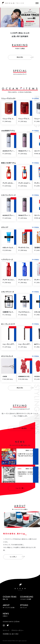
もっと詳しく (17, 557)
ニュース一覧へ (24, 488)
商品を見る (24, 57)
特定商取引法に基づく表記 (11, 634)
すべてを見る (35, 99)
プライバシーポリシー (18, 631)
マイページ (6, 631)
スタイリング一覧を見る (23, 428)
